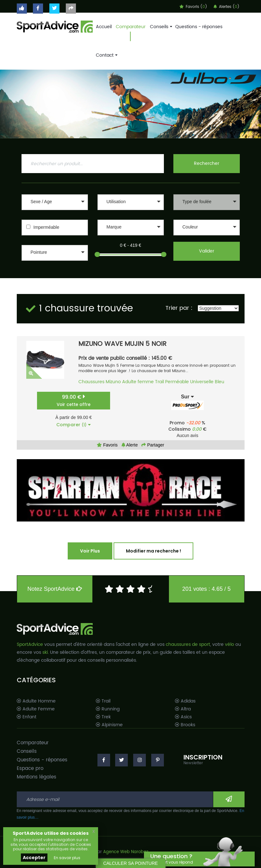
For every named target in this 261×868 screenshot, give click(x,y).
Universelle (202, 382)
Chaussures (91, 382)
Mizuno (113, 382)
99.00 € (74, 400)
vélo (230, 644)
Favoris (107, 445)
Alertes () (227, 7)
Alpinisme (109, 725)
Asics (183, 717)
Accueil (104, 27)
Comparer (74, 425)
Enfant (27, 717)
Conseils (160, 27)
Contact (106, 55)
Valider (207, 251)
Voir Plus (90, 551)
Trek (103, 717)
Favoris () (193, 7)
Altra (183, 709)
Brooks (185, 725)
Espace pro (30, 768)
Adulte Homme (36, 701)
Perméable (177, 382)
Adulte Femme (36, 709)
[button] (55, 202)
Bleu (220, 382)
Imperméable (47, 227)
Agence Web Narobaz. (126, 852)
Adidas (185, 701)
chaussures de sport (188, 644)
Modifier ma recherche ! (153, 551)
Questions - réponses (199, 27)
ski (45, 652)
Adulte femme (138, 382)
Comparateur (131, 27)
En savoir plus (67, 858)
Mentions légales (37, 777)
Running (108, 709)
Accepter (34, 858)
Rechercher (207, 163)
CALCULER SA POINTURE (130, 863)
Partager (153, 445)
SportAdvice (30, 644)
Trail (159, 382)
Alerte (130, 445)
